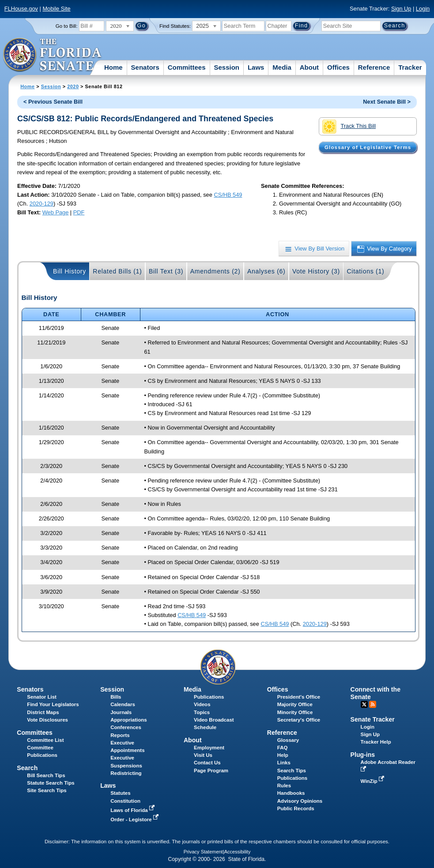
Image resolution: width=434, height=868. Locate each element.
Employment (209, 748)
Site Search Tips (47, 790)
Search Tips (292, 771)
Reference (374, 67)
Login (423, 9)
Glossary (288, 740)
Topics (202, 712)
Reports (120, 735)
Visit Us (203, 755)
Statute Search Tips (51, 783)
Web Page (56, 212)
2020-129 (42, 204)
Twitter (364, 704)
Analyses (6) (266, 271)
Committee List (45, 740)
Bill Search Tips (46, 775)
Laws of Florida (133, 810)
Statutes (120, 793)
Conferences (126, 727)
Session (226, 67)
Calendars (123, 704)
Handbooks (291, 793)
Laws (256, 67)
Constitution (125, 801)
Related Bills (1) (117, 271)
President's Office (299, 697)
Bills (116, 697)
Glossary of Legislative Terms (368, 147)
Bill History (70, 271)
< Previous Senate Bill (53, 102)
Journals (121, 712)
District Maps (43, 712)
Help (283, 755)
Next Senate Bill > (387, 102)
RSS (373, 704)
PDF (79, 212)
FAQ (283, 748)
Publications (209, 697)
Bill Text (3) (166, 271)
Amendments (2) (215, 271)
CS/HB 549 (228, 195)
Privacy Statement (203, 852)
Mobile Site (56, 9)
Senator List (42, 697)
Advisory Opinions (300, 801)
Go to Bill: (67, 26)
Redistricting (126, 773)
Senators (145, 67)
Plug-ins (363, 755)
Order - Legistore (135, 819)
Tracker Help (376, 742)
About (309, 67)
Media (282, 67)
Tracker (410, 67)
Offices (338, 67)
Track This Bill (349, 127)
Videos (202, 704)
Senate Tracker (373, 719)
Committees (187, 67)
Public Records (296, 808)
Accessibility (238, 852)
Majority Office (295, 704)
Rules (284, 786)
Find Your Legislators (53, 704)
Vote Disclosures (47, 720)
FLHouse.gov (21, 9)
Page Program (211, 771)
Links (284, 763)
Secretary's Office (299, 720)
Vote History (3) (316, 271)
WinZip (373, 781)
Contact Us (207, 763)
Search (27, 768)
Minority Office (295, 712)
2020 (73, 86)
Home (113, 67)
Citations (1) (365, 271)
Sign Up (401, 9)
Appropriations (129, 720)
